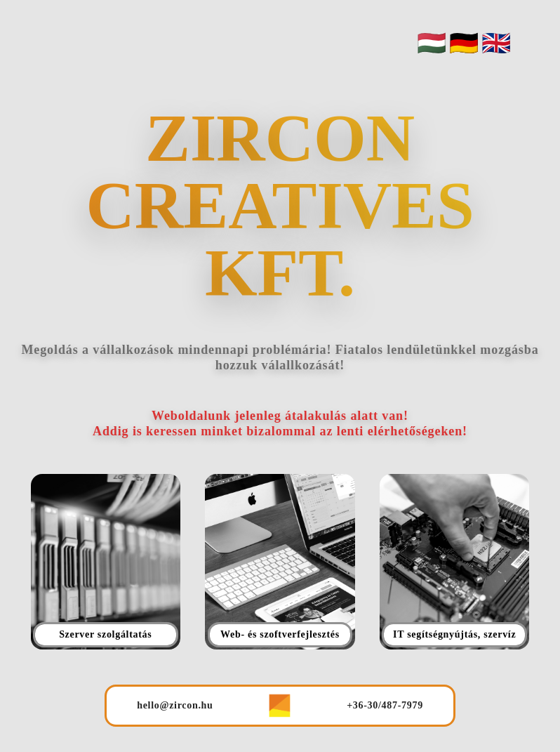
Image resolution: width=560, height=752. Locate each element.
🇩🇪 (464, 43)
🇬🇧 (496, 43)
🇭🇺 (432, 43)
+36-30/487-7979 (385, 705)
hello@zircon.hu (175, 705)
